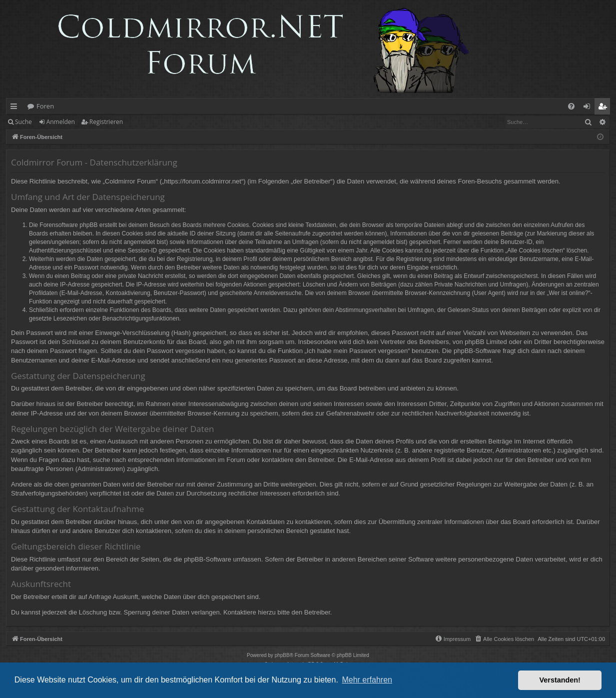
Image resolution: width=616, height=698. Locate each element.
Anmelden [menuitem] (590, 108)
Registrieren (106, 122)
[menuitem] (571, 106)
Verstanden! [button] (560, 680)
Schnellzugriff (16, 108)
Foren (45, 106)
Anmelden (61, 122)
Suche (23, 122)
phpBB (282, 655)
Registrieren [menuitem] (605, 108)
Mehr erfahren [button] (367, 680)
